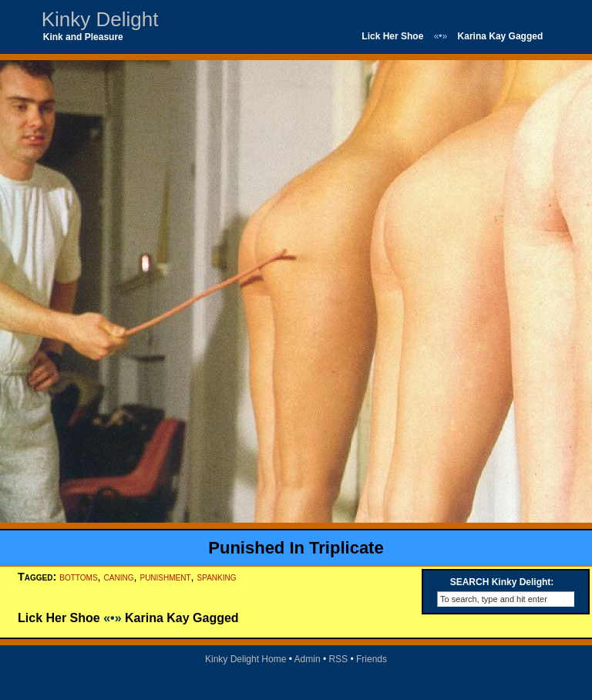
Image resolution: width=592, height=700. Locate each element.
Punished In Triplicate (296, 548)
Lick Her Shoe (392, 36)
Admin (308, 659)
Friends (372, 659)
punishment (165, 577)
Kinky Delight (100, 19)
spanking (217, 577)
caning (119, 577)
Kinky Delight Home (246, 659)
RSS (338, 659)
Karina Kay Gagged (501, 36)
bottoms (78, 577)
